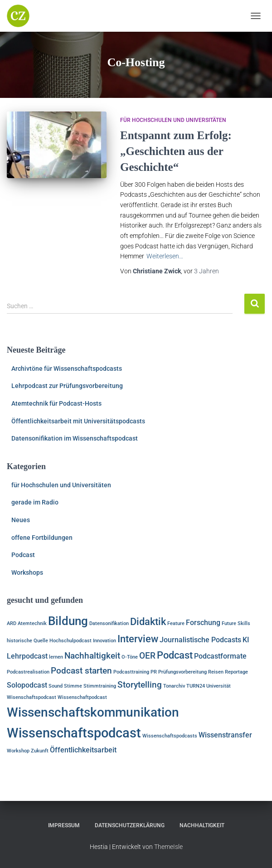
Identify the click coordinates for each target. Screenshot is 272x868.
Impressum (64, 825)
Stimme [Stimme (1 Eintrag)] (73, 686)
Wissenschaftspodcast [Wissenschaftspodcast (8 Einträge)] (74, 733)
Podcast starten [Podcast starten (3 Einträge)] (81, 671)
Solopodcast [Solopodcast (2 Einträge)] (27, 685)
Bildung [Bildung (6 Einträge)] (68, 621)
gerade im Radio (35, 502)
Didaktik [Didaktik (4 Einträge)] (148, 621)
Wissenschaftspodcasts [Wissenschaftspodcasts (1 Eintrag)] (170, 736)
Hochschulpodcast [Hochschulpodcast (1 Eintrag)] (70, 641)
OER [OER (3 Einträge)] (147, 656)
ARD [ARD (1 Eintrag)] (12, 623)
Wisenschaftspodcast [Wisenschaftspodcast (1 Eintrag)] (32, 697)
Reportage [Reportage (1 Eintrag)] (236, 672)
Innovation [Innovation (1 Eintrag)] (104, 641)
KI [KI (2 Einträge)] (246, 640)
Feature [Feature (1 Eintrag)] (176, 623)
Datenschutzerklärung (130, 825)
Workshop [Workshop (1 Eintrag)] (18, 751)
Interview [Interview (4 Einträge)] (138, 639)
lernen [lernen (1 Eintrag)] (56, 657)
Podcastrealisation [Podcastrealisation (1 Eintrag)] (28, 672)
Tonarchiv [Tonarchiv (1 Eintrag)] (174, 686)
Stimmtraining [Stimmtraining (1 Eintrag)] (100, 686)
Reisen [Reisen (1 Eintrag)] (216, 672)
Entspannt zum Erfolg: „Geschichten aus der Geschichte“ (176, 151)
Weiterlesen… (165, 256)
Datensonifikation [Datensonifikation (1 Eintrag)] (109, 623)
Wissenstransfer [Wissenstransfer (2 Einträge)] (225, 735)
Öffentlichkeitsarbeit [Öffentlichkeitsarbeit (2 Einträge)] (83, 750)
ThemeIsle (168, 847)
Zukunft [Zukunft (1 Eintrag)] (40, 751)
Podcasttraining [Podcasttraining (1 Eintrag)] (131, 672)
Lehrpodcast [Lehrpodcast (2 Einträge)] (27, 656)
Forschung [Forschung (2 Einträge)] (203, 623)
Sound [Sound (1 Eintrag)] (56, 686)
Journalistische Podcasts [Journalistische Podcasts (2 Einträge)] (200, 640)
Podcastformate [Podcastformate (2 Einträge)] (220, 656)
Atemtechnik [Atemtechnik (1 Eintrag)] (32, 623)
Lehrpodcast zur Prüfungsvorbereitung (67, 386)
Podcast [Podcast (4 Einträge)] (175, 655)
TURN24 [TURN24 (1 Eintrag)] (196, 686)
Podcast (23, 555)
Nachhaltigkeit (202, 825)
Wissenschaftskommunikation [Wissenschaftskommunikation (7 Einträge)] (93, 712)
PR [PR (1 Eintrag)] (154, 672)
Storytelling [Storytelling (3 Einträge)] (140, 685)
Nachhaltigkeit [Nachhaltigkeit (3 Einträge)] (92, 656)
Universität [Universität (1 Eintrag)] (219, 686)
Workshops (27, 572)
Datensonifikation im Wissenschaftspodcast (75, 438)
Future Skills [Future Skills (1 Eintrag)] (236, 623)
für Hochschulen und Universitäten (173, 120)
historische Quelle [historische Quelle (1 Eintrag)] (27, 641)
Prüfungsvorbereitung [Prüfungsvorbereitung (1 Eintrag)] (182, 672)
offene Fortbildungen (42, 538)
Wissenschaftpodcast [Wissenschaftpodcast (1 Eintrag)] (82, 697)
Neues (21, 520)
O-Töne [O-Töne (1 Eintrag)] (130, 657)
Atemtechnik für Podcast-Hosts (56, 403)
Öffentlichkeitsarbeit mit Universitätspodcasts (78, 421)
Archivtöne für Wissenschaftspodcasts (67, 369)
